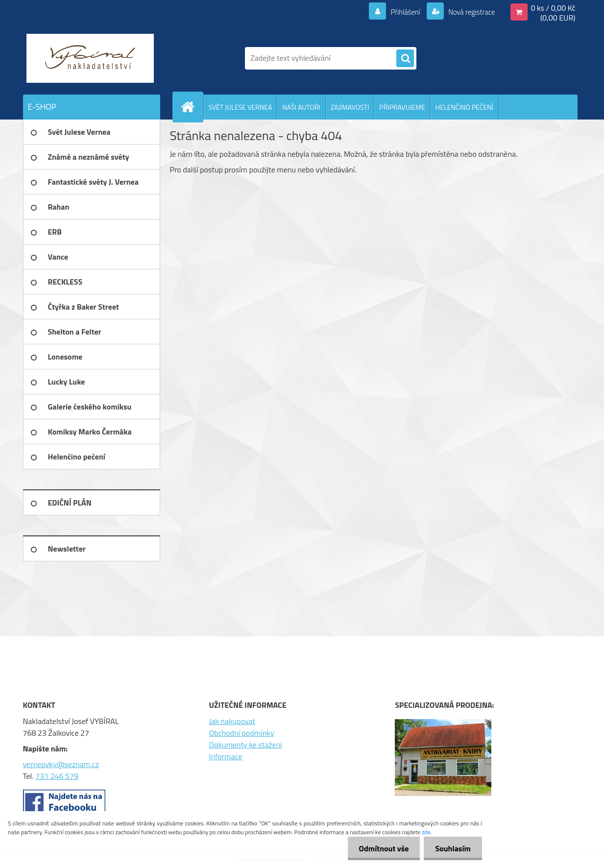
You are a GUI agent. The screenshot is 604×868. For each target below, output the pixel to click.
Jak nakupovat (232, 721)
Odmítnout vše (381, 848)
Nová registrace (469, 12)
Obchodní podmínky (241, 733)
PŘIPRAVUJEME (402, 107)
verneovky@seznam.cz (61, 764)
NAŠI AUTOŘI (301, 107)
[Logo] (90, 58)
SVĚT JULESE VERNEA (241, 107)
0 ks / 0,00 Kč (553, 8)
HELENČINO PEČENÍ (464, 107)
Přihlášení (399, 12)
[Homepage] (192, 107)
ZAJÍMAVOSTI (350, 107)
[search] (405, 59)
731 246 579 (57, 776)
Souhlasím (452, 848)
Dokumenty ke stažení (245, 745)
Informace (225, 756)
